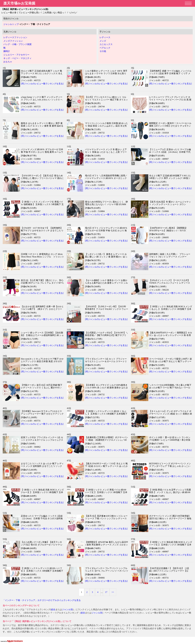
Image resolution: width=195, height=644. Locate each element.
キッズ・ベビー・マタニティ (17, 58)
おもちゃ (8, 62)
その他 (103, 51)
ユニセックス (106, 44)
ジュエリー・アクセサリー (16, 55)
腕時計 (7, 51)
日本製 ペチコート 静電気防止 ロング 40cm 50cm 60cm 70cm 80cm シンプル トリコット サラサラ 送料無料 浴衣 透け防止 (43, 257)
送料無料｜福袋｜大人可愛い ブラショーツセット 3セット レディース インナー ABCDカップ (170, 257)
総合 (53, 609)
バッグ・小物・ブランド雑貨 (17, 44)
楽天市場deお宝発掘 (19, 3)
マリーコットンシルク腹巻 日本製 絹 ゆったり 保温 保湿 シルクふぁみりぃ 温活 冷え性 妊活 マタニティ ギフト (106, 126)
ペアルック (105, 48)
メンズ (103, 41)
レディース (105, 37)
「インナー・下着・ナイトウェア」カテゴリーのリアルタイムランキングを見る (42, 600)
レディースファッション (15, 37)
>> (113, 592)
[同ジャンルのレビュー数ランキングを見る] (42, 84)
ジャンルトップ (11, 24)
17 (106, 592)
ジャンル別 (67, 609)
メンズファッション (13, 41)
